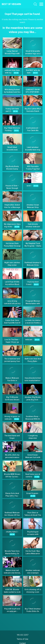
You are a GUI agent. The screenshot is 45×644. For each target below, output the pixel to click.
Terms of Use (22, 639)
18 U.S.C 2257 (22, 635)
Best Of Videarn (11, 4)
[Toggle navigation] (41, 4)
